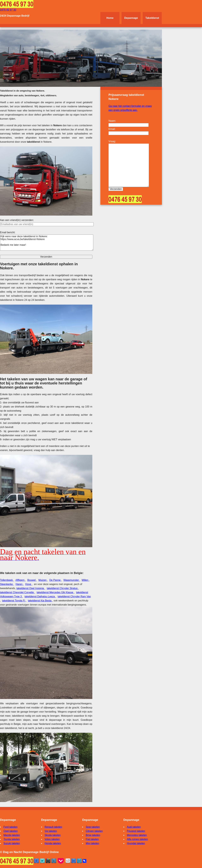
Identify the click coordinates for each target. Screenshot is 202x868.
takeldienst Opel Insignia (31, 588)
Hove (29, 584)
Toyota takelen (12, 839)
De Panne (55, 580)
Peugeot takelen (136, 831)
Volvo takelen (52, 839)
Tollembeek (7, 580)
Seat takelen (93, 827)
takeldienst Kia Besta (40, 601)
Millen (85, 580)
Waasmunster (72, 580)
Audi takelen (134, 827)
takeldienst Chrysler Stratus (62, 588)
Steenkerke (7, 584)
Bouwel (32, 580)
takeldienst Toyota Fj (14, 601)
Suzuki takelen (12, 843)
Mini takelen (92, 843)
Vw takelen (51, 831)
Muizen (43, 580)
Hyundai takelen (136, 843)
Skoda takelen (53, 835)
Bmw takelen (93, 835)
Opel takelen (11, 831)
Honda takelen (53, 843)
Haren (19, 584)
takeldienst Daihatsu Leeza (40, 596)
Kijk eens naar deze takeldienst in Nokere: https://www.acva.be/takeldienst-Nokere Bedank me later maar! (47, 243)
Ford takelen (10, 827)
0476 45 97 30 (8, 10)
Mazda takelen (12, 835)
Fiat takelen (92, 839)
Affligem (20, 580)
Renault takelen (53, 827)
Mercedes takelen (137, 835)
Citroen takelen (94, 831)
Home (110, 18)
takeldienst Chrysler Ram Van (74, 596)
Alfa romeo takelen (137, 839)
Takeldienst (152, 18)
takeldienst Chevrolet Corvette (17, 592)
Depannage (131, 18)
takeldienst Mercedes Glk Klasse (55, 592)
